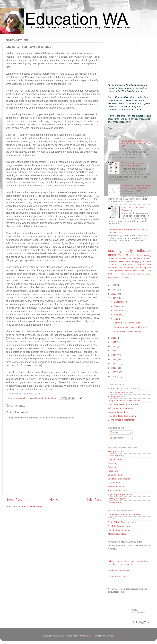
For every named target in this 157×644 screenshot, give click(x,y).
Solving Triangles (116, 498)
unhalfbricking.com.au (119, 570)
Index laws (113, 471)
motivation (146, 258)
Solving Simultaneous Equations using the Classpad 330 (136, 144)
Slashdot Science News (120, 526)
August (118, 315)
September (120, 310)
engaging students (142, 261)
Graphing (113, 463)
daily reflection (138, 251)
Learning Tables (116, 475)
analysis (141, 274)
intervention (22, 398)
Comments (117, 438)
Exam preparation (117, 397)
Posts (114, 432)
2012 (114, 359)
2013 (114, 355)
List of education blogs (119, 530)
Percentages (114, 483)
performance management (139, 268)
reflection (112, 261)
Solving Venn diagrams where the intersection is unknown (136, 187)
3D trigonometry (116, 452)
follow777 (88, 636)
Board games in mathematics (122, 420)
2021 (114, 289)
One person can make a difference (130, 327)
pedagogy (112, 271)
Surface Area (114, 502)
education (136, 255)
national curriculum (120, 264)
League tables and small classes (124, 400)
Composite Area (116, 455)
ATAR (117, 274)
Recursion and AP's (118, 491)
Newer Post (14, 499)
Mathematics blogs (117, 534)
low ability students (38, 398)
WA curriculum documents (121, 408)
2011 (114, 364)
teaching (52, 398)
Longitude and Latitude (119, 479)
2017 (114, 342)
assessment (124, 261)
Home (54, 499)
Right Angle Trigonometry (120, 494)
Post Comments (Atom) (31, 506)
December (119, 302)
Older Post (93, 499)
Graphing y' (114, 467)
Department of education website (124, 514)
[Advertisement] (130, 58)
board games (133, 258)
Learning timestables (118, 412)
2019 (114, 298)
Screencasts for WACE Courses (124, 389)
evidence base (123, 277)
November (119, 306)
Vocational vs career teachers (128, 331)
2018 (114, 338)
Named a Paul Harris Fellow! (128, 323)
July (116, 319)
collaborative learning (127, 271)
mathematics (118, 255)
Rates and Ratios (116, 487)
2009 (114, 372)
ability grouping (128, 274)
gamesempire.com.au (119, 577)
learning (147, 255)
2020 (114, 294)
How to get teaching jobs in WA (123, 404)
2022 (114, 285)
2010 (114, 368)
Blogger (110, 636)
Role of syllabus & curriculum (122, 416)
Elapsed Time (115, 459)
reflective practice (117, 258)
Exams (123, 268)
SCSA (111, 518)
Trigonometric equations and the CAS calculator (135, 164)
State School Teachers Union (122, 522)
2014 (114, 351)
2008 (114, 376)
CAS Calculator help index (121, 393)
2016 (114, 346)
